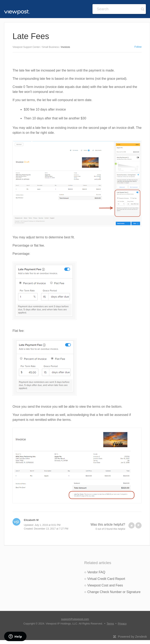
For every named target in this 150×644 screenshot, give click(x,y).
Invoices (66, 47)
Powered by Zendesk (132, 636)
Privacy (122, 624)
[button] (132, 525)
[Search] (119, 9)
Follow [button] (138, 47)
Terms (110, 624)
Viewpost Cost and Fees (105, 585)
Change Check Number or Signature (114, 592)
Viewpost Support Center (26, 47)
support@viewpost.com (75, 619)
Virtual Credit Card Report (106, 579)
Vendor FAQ (96, 572)
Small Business (51, 47)
